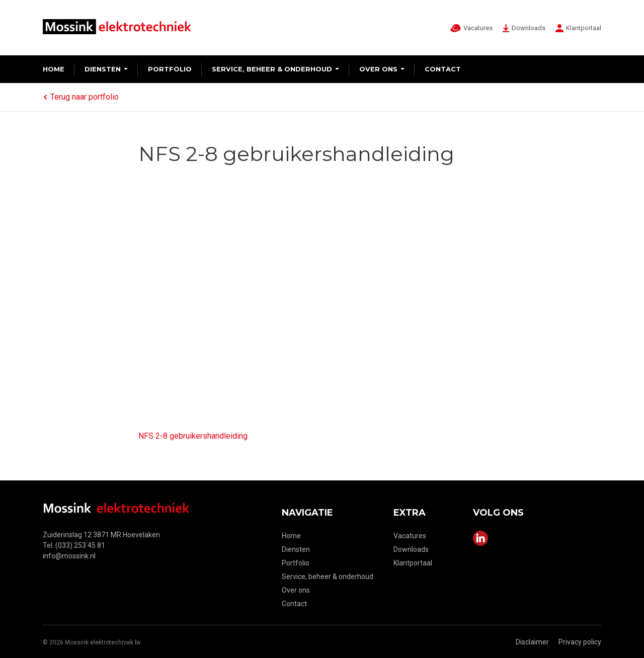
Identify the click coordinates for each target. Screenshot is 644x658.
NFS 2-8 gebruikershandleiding (193, 436)
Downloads (411, 549)
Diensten (103, 69)
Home (54, 69)
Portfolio (170, 69)
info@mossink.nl (69, 556)
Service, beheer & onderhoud (272, 69)
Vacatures (410, 536)
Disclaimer (532, 642)
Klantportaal (413, 563)
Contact (443, 69)
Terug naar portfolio (81, 97)
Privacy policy (580, 642)
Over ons (378, 69)
